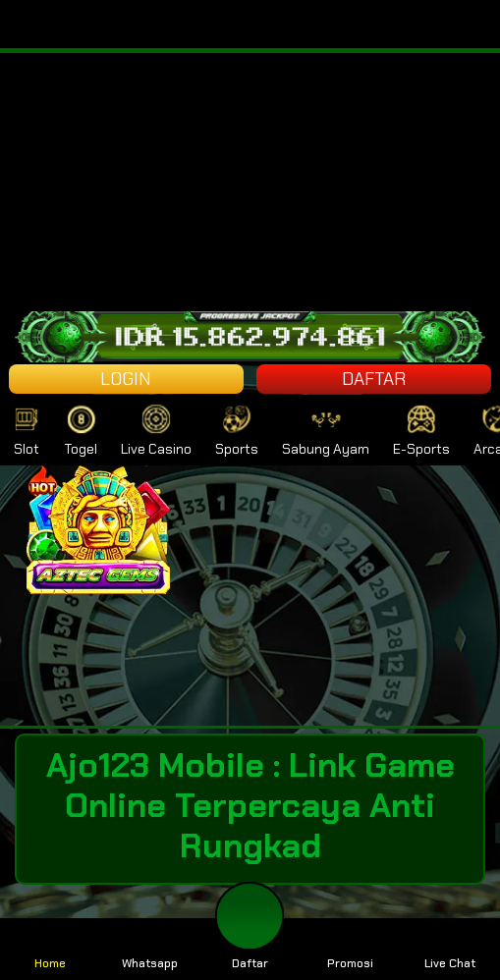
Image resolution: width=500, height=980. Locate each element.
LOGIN (126, 379)
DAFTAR (374, 379)
